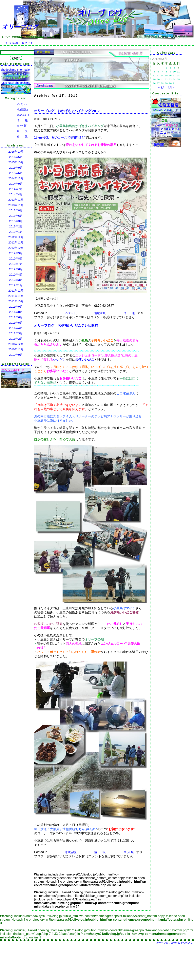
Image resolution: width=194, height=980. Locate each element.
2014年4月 (16, 194)
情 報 (14, 120)
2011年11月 (16, 296)
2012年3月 (16, 280)
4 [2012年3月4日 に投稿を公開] (178, 68)
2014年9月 (16, 184)
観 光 (14, 131)
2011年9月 (16, 307)
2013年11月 (16, 205)
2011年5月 (16, 323)
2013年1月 (16, 232)
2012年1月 (16, 285)
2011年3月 (16, 333)
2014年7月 (16, 189)
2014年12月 (16, 178)
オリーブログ (20, 27)
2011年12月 (16, 291)
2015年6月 (16, 173)
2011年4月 (16, 328)
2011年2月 (16, 339)
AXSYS (188, 943)
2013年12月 (16, 200)
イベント (14, 104)
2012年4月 (16, 275)
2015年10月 (16, 162)
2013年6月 (16, 216)
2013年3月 (16, 221)
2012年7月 (16, 264)
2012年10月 (16, 248)
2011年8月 (16, 312)
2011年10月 (16, 301)
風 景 (14, 136)
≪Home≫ (12, 43)
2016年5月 (16, 157)
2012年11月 (16, 242)
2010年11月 (16, 349)
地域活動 (14, 110)
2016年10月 (16, 152)
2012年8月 (16, 259)
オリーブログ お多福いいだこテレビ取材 (66, 326)
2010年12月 (16, 344)
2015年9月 (16, 168)
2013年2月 (16, 226)
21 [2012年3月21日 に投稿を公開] (162, 80)
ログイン (28, 43)
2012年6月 (16, 269)
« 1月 (162, 87)
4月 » (171, 87)
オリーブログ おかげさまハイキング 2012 (67, 111)
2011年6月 (16, 317)
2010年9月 (16, 355)
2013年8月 (16, 210)
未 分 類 (13, 126)
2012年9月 (16, 253)
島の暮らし (15, 115)
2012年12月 (16, 237)
